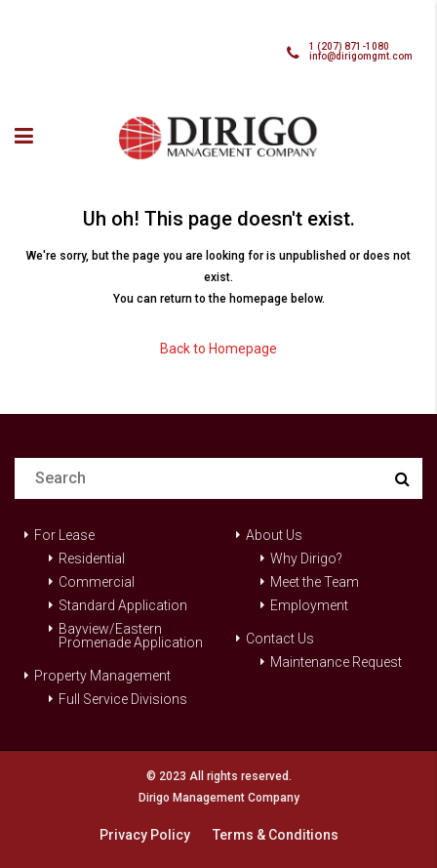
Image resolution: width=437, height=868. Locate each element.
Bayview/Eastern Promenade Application (131, 636)
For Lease (64, 535)
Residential (92, 558)
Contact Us (280, 639)
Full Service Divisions (123, 699)
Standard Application (123, 605)
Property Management (102, 676)
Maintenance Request (336, 662)
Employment (309, 605)
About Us (274, 535)
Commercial (97, 582)
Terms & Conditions (276, 835)
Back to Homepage (218, 349)
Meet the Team (315, 582)
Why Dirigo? (306, 558)
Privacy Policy (145, 835)
